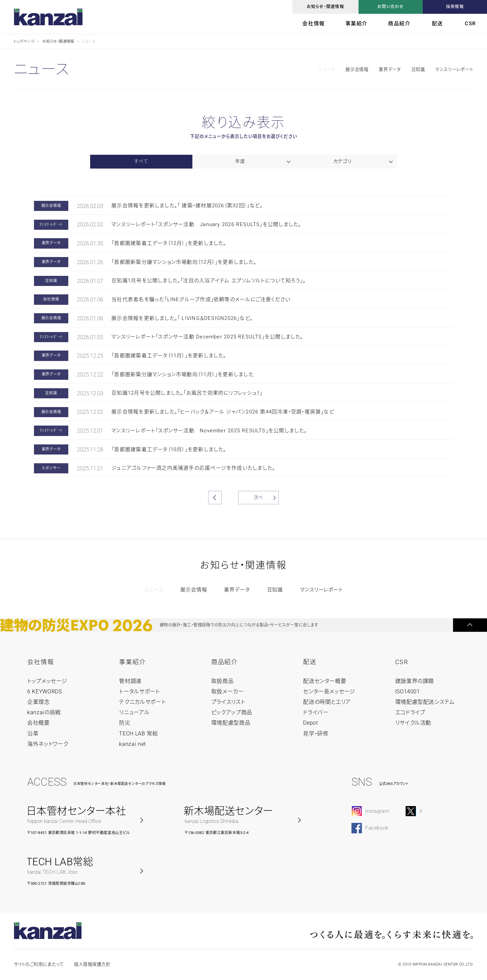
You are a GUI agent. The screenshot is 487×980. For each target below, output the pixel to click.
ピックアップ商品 (232, 712)
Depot (310, 723)
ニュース (327, 69)
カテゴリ (342, 161)
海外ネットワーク (48, 744)
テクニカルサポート (142, 702)
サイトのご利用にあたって (39, 964)
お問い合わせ (390, 7)
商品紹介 (399, 24)
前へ (215, 498)
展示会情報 (357, 69)
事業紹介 (357, 24)
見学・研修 (316, 734)
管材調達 (130, 681)
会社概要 (39, 723)
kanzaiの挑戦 (44, 712)
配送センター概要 (325, 681)
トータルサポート (139, 692)
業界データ (390, 69)
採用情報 (455, 7)
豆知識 (418, 69)
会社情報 (313, 24)
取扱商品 (222, 681)
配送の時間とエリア (327, 702)
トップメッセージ (47, 681)
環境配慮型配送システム (425, 702)
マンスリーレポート (454, 69)
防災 (125, 723)
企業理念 (39, 702)
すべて (141, 161)
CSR (470, 24)
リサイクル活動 (413, 723)
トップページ (24, 42)
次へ (259, 497)
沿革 (33, 734)
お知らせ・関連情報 (325, 7)
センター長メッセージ (329, 692)
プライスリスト (228, 702)
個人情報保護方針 (92, 964)
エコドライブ (410, 712)
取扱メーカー (228, 692)
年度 (240, 161)
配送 (437, 24)
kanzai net (133, 744)
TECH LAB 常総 (138, 734)
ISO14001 (408, 692)
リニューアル (134, 712)
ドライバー (316, 712)
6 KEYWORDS (45, 692)
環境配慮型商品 (231, 723)
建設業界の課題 (415, 681)
